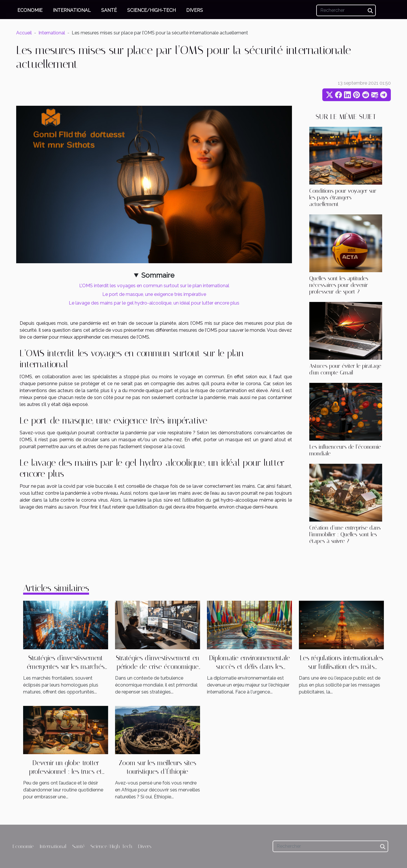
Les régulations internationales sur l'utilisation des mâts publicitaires (342, 667)
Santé (109, 10)
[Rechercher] (346, 10)
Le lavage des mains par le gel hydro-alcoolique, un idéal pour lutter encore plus (154, 303)
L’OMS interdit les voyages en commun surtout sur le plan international (154, 286)
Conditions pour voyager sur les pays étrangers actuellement (343, 197)
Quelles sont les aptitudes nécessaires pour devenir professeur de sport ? (339, 285)
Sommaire (158, 275)
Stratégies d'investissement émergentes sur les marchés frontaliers (66, 667)
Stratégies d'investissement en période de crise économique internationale (158, 667)
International (72, 10)
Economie (30, 10)
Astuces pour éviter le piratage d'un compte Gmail (345, 369)
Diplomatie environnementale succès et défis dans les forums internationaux (249, 667)
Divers (195, 10)
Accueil (24, 33)
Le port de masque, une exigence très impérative (154, 294)
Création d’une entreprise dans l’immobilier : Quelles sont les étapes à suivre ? (345, 534)
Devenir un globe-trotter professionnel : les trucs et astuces (66, 772)
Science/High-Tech (151, 10)
